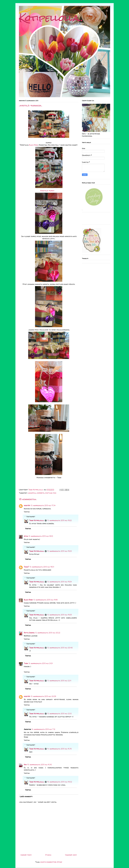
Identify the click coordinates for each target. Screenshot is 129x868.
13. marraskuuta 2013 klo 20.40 (60, 648)
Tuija (26, 663)
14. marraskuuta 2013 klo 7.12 (43, 729)
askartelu (32, 493)
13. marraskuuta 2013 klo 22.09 (43, 696)
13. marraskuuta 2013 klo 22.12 (59, 714)
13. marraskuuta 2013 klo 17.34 (43, 505)
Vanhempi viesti (71, 855)
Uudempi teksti (26, 855)
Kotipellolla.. (51, 18)
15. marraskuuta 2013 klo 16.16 (40, 765)
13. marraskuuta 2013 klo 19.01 (42, 567)
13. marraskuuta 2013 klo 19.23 (59, 551)
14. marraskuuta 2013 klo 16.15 (59, 749)
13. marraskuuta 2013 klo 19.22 (59, 520)
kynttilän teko (51, 493)
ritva (26, 536)
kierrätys (41, 493)
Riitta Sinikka (29, 633)
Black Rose (34, 145)
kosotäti (27, 505)
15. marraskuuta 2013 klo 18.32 (60, 782)
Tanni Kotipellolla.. (37, 520)
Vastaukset (31, 517)
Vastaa (27, 512)
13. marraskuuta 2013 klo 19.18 (45, 600)
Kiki (25, 765)
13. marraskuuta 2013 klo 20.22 (48, 633)
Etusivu (48, 855)
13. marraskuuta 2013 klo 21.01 (41, 663)
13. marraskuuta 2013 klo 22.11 (59, 681)
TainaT (26, 567)
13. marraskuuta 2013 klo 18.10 (41, 536)
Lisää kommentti (26, 796)
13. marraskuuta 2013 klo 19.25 (60, 615)
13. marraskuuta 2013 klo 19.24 (59, 582)
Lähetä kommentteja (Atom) (51, 862)
